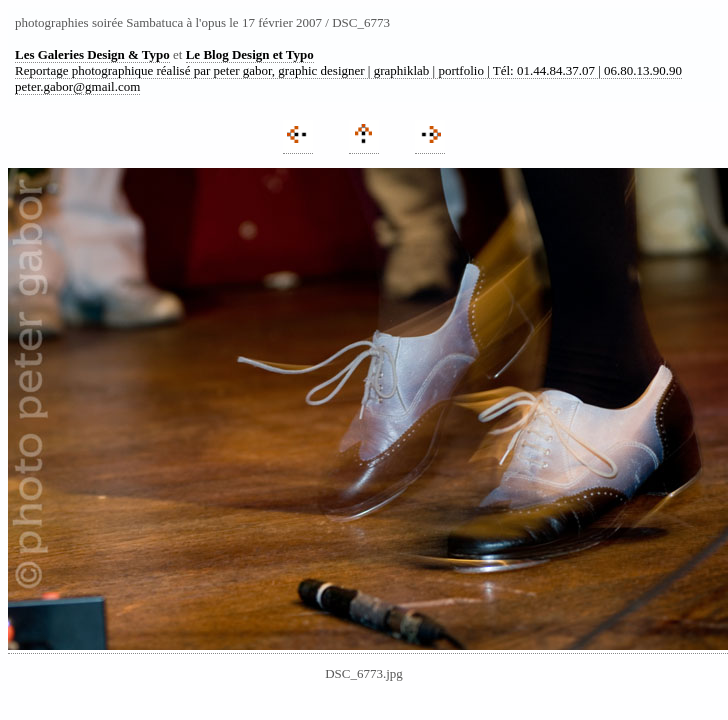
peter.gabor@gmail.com (77, 86)
